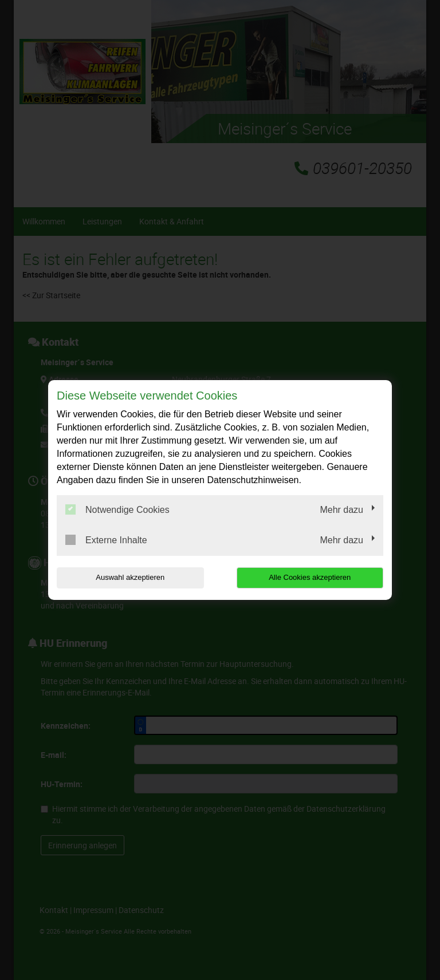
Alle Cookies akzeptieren (310, 577)
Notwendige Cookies (117, 509)
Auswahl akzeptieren (130, 577)
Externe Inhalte (106, 540)
